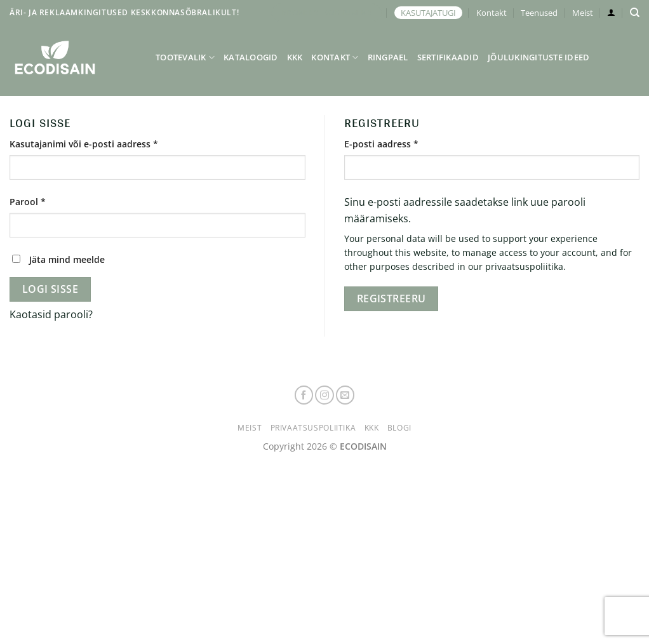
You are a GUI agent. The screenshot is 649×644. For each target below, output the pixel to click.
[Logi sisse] (611, 12)
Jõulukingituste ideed (539, 57)
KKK (295, 57)
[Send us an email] (345, 395)
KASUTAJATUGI (428, 13)
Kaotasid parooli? (51, 314)
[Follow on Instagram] (324, 395)
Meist (583, 13)
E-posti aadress (398, 143)
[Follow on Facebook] (304, 395)
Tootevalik (185, 57)
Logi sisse (50, 289)
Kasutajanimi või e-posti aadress (100, 143)
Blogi (399, 428)
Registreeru (391, 299)
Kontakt (492, 13)
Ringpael (388, 57)
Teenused (539, 13)
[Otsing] (635, 13)
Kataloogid (251, 57)
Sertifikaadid (448, 57)
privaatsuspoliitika (524, 266)
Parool (44, 201)
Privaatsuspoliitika (313, 428)
